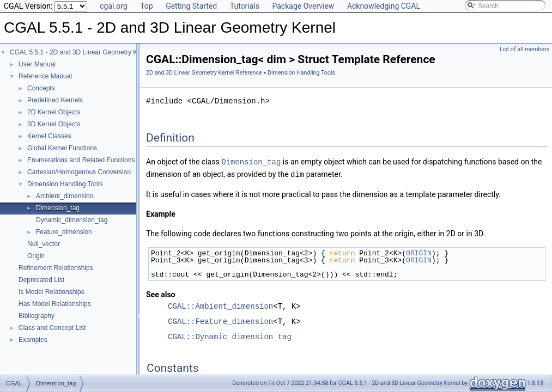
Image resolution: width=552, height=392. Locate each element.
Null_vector (44, 244)
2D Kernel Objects (54, 112)
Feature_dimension (64, 232)
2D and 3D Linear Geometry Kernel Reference (204, 73)
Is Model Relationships (51, 292)
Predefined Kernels (55, 100)
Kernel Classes (49, 136)
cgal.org (113, 6)
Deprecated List (41, 280)
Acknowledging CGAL (384, 6)
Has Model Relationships (55, 304)
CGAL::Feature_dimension (220, 320)
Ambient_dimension (65, 196)
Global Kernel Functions (62, 148)
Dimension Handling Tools (65, 184)
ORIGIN (419, 252)
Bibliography (37, 316)
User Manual (37, 64)
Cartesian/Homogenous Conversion (79, 172)
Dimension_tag (58, 208)
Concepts (41, 88)
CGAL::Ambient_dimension (220, 305)
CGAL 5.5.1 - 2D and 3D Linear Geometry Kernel (81, 52)
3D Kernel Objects (54, 124)
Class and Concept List (52, 328)
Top (147, 6)
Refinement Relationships (56, 268)
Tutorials (245, 6)
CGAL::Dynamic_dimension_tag (230, 336)
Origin (36, 256)
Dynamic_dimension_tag (72, 220)
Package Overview (303, 6)
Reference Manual (45, 76)
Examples (33, 340)
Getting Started (191, 6)
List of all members (524, 49)
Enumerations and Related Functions (81, 160)
